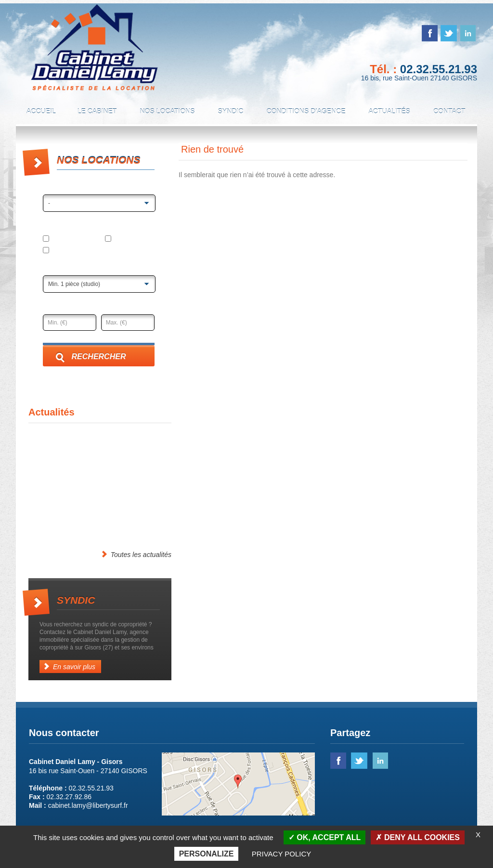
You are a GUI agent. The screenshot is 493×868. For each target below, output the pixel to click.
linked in (468, 33)
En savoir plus (69, 667)
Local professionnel (77, 251)
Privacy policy (282, 854)
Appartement (67, 239)
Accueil (41, 111)
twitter (449, 33)
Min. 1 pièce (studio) (74, 284)
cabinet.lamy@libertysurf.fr (88, 805)
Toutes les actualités (136, 554)
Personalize (207, 854)
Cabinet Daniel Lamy (94, 48)
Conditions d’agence (306, 111)
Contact (449, 111)
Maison (121, 239)
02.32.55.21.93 (439, 69)
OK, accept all (324, 837)
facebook (430, 33)
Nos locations (167, 111)
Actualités (389, 111)
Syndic (230, 111)
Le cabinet (97, 111)
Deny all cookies (418, 837)
